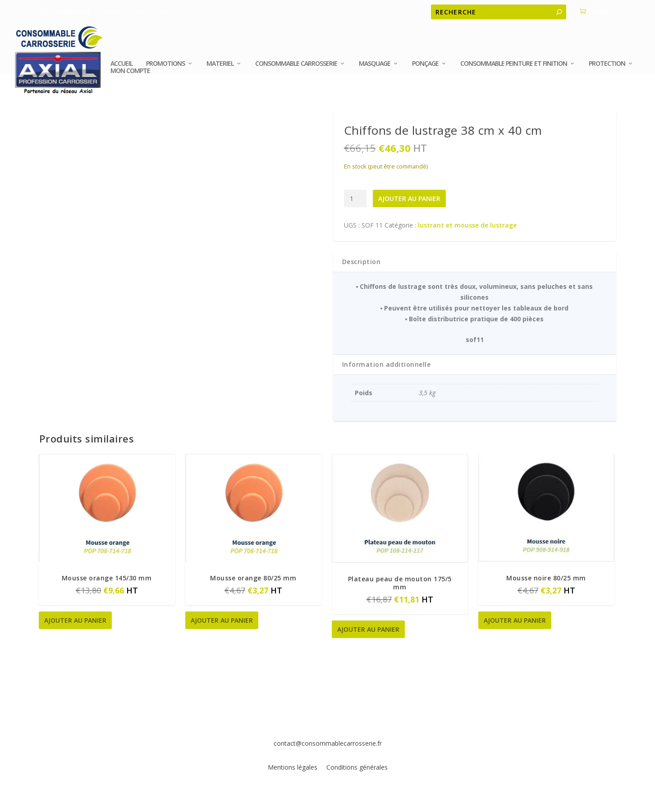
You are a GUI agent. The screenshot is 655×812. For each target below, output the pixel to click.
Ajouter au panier (409, 198)
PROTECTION (607, 68)
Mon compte (130, 76)
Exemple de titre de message (140, 11)
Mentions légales (293, 767)
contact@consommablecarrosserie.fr (328, 743)
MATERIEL (220, 68)
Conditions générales (357, 767)
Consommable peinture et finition (514, 68)
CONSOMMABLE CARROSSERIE (296, 68)
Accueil (121, 68)
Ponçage (425, 68)
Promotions (165, 68)
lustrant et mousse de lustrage (467, 225)
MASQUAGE (375, 68)
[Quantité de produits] (355, 198)
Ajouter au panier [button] (75, 620)
